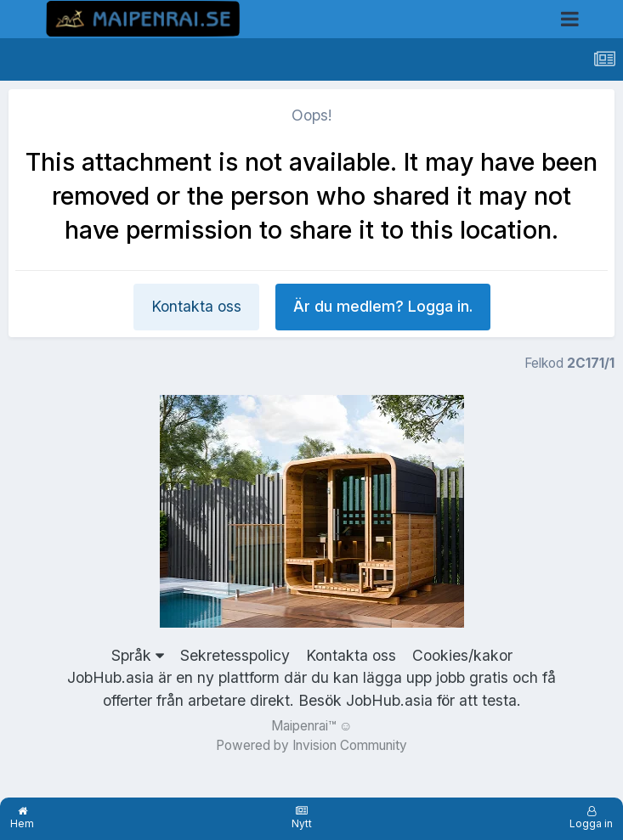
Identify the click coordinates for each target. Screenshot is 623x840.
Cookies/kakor (462, 655)
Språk (138, 655)
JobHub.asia (389, 700)
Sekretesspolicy (235, 655)
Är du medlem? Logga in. (383, 306)
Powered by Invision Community (311, 745)
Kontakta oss (196, 306)
